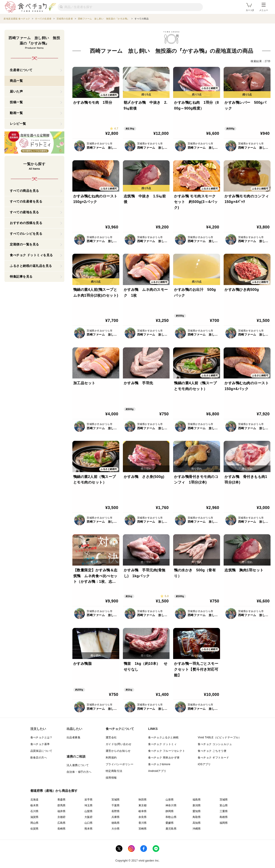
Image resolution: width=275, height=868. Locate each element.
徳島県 (116, 823)
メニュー (264, 7)
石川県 (35, 811)
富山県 (224, 805)
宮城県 (116, 800)
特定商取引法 (114, 771)
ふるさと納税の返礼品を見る (31, 266)
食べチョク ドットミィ (162, 744)
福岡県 (224, 823)
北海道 (35, 800)
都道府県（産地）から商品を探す (54, 791)
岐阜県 (143, 811)
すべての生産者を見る (26, 201)
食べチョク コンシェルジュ (215, 744)
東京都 (143, 805)
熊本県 (89, 829)
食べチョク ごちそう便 (212, 751)
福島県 (197, 800)
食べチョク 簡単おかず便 (164, 758)
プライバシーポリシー (120, 764)
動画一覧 (16, 113)
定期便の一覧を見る (24, 244)
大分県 (116, 829)
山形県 (170, 800)
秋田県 (143, 800)
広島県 (62, 823)
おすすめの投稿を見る (26, 223)
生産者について (21, 70)
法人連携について (78, 765)
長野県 (116, 811)
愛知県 (197, 811)
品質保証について (41, 751)
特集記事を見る (21, 277)
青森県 (62, 800)
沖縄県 (197, 829)
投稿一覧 (16, 102)
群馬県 (62, 805)
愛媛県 (170, 823)
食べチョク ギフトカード (213, 758)
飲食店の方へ (39, 758)
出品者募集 (73, 737)
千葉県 (116, 805)
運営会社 (111, 737)
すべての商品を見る (24, 191)
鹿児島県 (171, 829)
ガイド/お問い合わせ (119, 744)
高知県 (197, 823)
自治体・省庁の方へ (79, 772)
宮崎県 (143, 829)
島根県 (224, 817)
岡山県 (35, 823)
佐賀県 (35, 829)
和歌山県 (171, 817)
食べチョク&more (159, 764)
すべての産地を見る (24, 212)
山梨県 (89, 811)
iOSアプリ (204, 764)
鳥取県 (197, 817)
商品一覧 (16, 81)
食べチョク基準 (40, 744)
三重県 (224, 811)
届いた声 (16, 91)
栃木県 (35, 805)
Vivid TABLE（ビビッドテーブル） (219, 737)
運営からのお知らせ (118, 751)
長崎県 (62, 829)
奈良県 (143, 817)
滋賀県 (35, 817)
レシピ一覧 (18, 124)
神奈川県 (171, 805)
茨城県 (224, 800)
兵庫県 (116, 817)
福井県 (62, 811)
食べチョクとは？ (41, 737)
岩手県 (89, 800)
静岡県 (170, 811)
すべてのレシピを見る (26, 234)
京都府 (62, 817)
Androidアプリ (157, 771)
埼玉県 (89, 805)
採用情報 (111, 778)
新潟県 (197, 805)
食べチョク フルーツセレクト (167, 751)
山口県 (89, 823)
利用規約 (111, 758)
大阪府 (89, 817)
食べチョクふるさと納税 (163, 737)
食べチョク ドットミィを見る (31, 255)
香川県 (143, 823)
